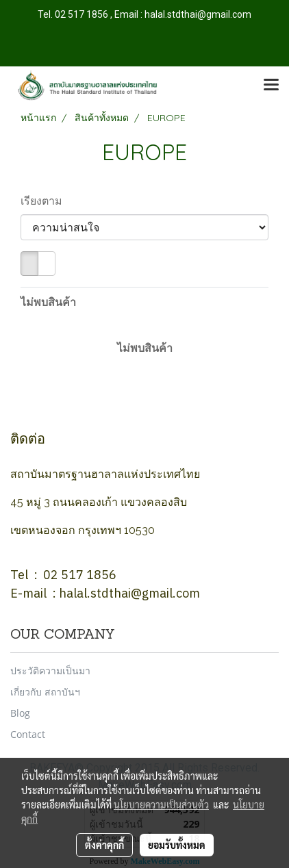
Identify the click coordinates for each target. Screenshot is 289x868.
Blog (20, 713)
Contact (28, 734)
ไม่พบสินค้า (48, 302)
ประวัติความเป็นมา (50, 671)
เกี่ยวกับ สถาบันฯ (45, 692)
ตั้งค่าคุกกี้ (104, 845)
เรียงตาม (46, 201)
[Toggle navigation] (271, 86)
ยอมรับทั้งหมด (177, 845)
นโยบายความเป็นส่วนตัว (161, 804)
